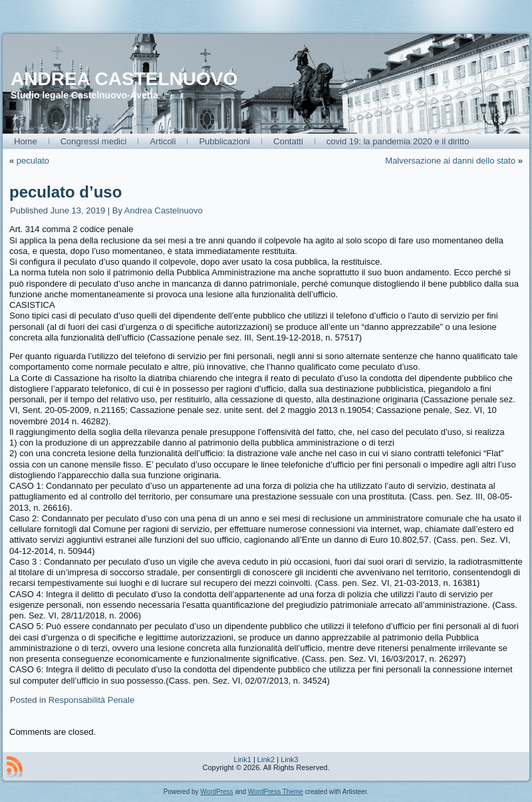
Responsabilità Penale (91, 700)
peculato (33, 161)
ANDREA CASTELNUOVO (124, 79)
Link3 (289, 759)
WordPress (216, 792)
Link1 (243, 759)
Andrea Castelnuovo (164, 210)
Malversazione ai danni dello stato (450, 161)
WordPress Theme (276, 792)
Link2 (266, 759)
